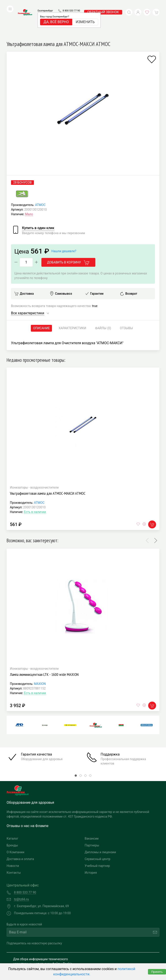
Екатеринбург (45, 4)
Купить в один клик (38, 198)
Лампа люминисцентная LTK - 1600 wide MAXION (44, 645)
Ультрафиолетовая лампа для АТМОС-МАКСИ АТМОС (48, 464)
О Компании (15, 823)
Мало (29, 185)
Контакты (14, 843)
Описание (41, 299)
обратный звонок (103, 6)
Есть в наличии (35, 482)
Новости (13, 836)
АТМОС (40, 175)
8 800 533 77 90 (71, 4)
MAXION (40, 654)
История (91, 843)
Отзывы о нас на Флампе (28, 796)
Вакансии (92, 809)
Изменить (85, 15)
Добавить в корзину (68, 233)
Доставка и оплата (20, 829)
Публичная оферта (27, 962)
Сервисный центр (98, 829)
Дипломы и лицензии (100, 823)
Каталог (12, 809)
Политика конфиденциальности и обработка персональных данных (46, 955)
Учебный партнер (97, 836)
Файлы (103, 299)
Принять (157, 972)
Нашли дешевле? (64, 222)
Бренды (12, 816)
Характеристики (72, 299)
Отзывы (126, 299)
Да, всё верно (56, 15)
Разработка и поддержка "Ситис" (120, 950)
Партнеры (92, 816)
